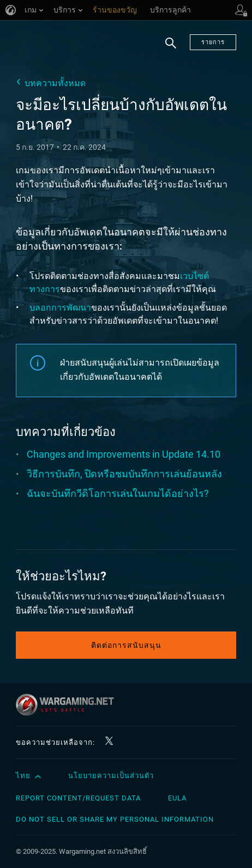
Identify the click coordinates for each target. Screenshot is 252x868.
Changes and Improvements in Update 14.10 (124, 454)
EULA (177, 798)
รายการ (213, 42)
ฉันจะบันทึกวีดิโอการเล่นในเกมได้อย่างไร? (118, 493)
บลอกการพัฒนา (60, 308)
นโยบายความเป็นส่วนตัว (111, 776)
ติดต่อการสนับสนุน (126, 645)
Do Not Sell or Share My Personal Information (115, 819)
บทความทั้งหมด (55, 83)
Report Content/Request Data (78, 798)
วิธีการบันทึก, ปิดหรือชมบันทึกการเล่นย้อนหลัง (124, 474)
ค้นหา (171, 49)
